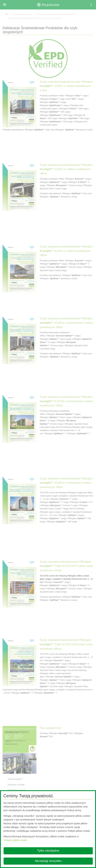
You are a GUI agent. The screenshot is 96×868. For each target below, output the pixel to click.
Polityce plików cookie (16, 840)
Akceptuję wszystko (48, 861)
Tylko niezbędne (48, 851)
